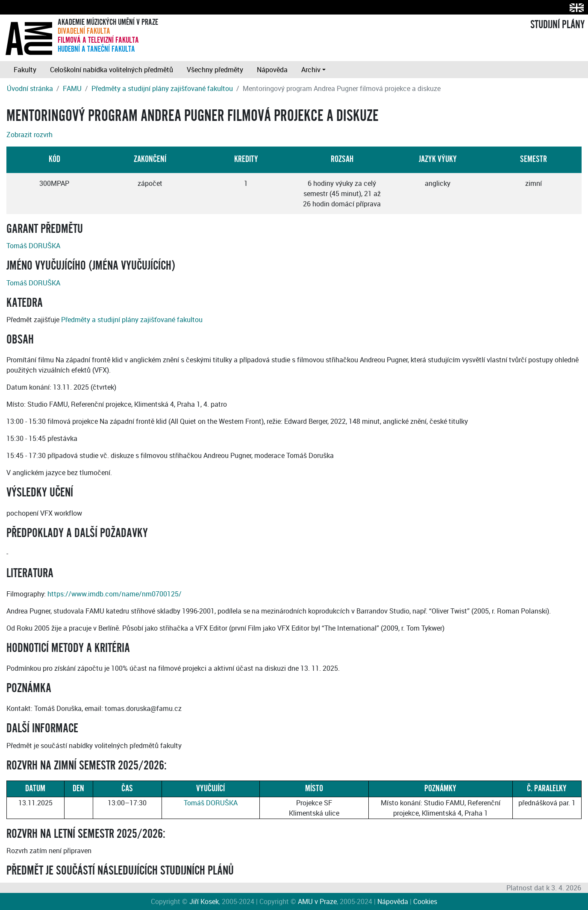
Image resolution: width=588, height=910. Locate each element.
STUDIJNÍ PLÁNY (557, 25)
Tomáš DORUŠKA (33, 246)
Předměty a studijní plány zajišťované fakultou (162, 88)
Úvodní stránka (30, 88)
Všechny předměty (215, 70)
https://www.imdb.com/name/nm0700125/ (115, 594)
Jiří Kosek (204, 901)
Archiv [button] (311, 70)
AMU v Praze (317, 901)
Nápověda (272, 70)
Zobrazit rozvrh (29, 135)
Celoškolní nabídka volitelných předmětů (112, 70)
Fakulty (25, 70)
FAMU (72, 88)
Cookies (425, 901)
